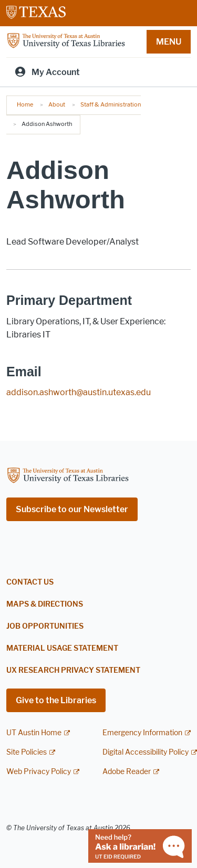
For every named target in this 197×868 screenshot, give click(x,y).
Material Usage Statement (62, 648)
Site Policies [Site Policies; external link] (27, 752)
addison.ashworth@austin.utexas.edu (79, 392)
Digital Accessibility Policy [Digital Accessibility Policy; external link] (146, 752)
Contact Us (30, 582)
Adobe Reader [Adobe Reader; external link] (127, 772)
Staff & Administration (111, 104)
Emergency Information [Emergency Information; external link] (142, 733)
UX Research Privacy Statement (73, 670)
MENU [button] (169, 42)
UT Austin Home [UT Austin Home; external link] (34, 733)
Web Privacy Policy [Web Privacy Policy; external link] (39, 772)
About (57, 104)
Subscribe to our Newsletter (72, 509)
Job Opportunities (45, 626)
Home (25, 104)
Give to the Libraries (56, 700)
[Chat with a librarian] (140, 845)
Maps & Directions (45, 604)
